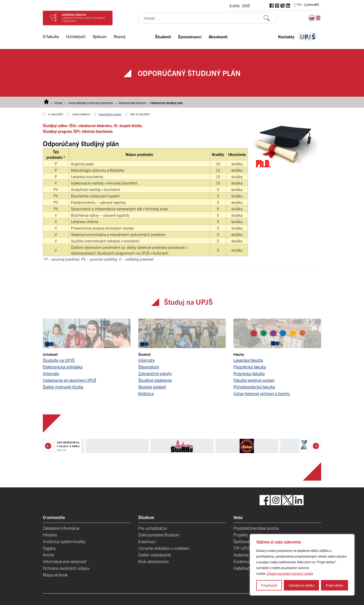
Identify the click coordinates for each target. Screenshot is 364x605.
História (50, 535)
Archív (49, 555)
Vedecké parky (246, 555)
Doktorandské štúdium (132, 103)
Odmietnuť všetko (302, 585)
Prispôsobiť (269, 585)
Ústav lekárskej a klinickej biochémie (91, 103)
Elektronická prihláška (63, 367)
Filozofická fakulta (250, 367)
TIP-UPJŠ (242, 548)
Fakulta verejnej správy (254, 380)
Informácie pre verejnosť (65, 561)
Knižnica (146, 393)
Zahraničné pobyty (155, 373)
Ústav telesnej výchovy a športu (262, 393)
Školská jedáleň (152, 387)
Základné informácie (61, 528)
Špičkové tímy (246, 541)
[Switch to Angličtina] (318, 18)
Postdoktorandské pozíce (256, 528)
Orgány (49, 548)
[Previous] (48, 446)
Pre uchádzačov (153, 528)
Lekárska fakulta (248, 360)
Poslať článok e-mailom (110, 114)
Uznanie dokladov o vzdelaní (164, 548)
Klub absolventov (154, 561)
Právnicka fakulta (249, 373)
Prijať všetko (335, 585)
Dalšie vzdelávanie (155, 555)
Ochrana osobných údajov (66, 568)
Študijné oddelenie (155, 380)
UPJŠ (246, 5)
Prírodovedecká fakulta (254, 387)
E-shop (235, 5)
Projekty (241, 535)
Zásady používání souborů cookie (290, 573)
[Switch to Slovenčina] (312, 18)
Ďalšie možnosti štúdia (63, 387)
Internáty (51, 373)
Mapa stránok (55, 575)
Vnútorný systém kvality (64, 541)
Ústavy (58, 103)
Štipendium (149, 367)
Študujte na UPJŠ (59, 360)
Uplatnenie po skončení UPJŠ (69, 380)
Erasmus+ (147, 541)
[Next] (316, 446)
